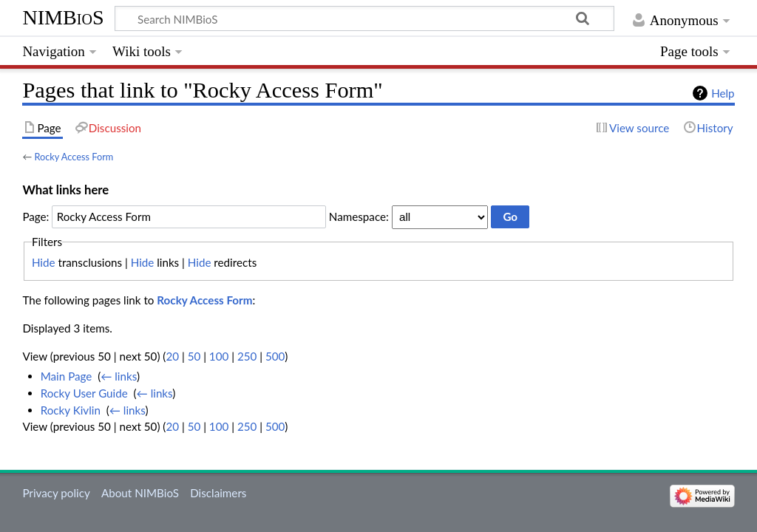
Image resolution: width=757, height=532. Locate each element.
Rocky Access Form (74, 157)
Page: (35, 216)
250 (247, 356)
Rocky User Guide (84, 393)
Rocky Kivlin (71, 410)
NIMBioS (63, 17)
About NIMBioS (140, 493)
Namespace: (359, 216)
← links (119, 376)
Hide (44, 262)
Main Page (67, 376)
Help (723, 93)
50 (194, 356)
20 (172, 356)
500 (275, 356)
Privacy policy (56, 493)
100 (219, 356)
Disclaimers (218, 493)
